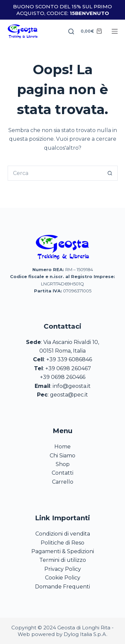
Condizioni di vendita (63, 534)
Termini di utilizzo (63, 560)
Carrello (63, 482)
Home (62, 447)
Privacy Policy (63, 569)
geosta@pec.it (69, 395)
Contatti (62, 473)
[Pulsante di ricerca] (110, 173)
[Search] (71, 31)
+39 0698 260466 (63, 377)
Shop (63, 464)
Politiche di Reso (62, 543)
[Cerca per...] (55, 173)
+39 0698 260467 (68, 368)
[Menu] (115, 31)
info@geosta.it (72, 386)
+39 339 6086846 (69, 359)
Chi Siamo (62, 456)
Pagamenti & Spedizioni (63, 551)
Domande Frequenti (62, 587)
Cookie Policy (63, 578)
